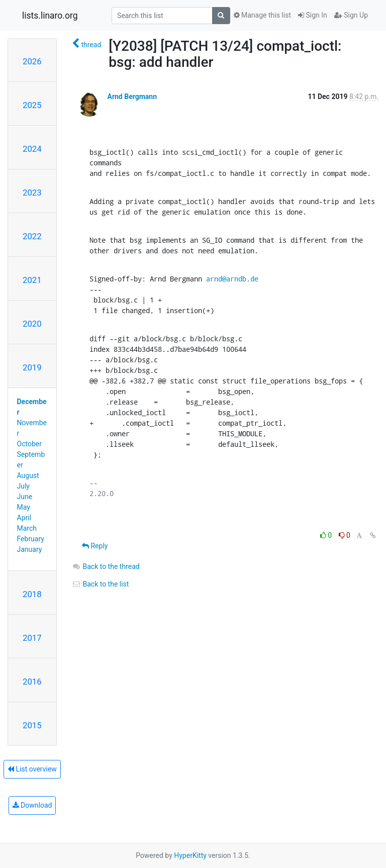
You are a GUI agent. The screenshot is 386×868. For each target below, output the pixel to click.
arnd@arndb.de (232, 279)
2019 (32, 367)
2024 (32, 149)
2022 (32, 236)
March (27, 528)
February (31, 539)
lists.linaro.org (50, 16)
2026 (32, 61)
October (29, 444)
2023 (32, 192)
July (23, 486)
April (24, 518)
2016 (32, 682)
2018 (32, 594)
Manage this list (262, 15)
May (24, 507)
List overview (32, 769)
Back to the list (100, 584)
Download (32, 805)
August (28, 475)
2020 (32, 324)
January (30, 549)
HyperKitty (190, 855)
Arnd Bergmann (132, 97)
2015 (32, 725)
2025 (32, 105)
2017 (32, 638)
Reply (95, 546)
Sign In (313, 15)
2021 (32, 280)
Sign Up (351, 15)
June (25, 497)
